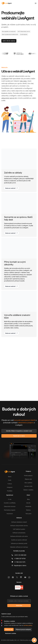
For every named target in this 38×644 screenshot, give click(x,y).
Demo (10, 477)
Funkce (10, 484)
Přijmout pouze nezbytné (23, 629)
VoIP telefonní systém (19, 529)
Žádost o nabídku (28, 490)
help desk (23, 81)
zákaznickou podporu (26, 423)
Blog (28, 499)
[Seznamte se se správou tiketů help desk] (19, 215)
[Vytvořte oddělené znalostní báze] (19, 314)
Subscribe (19, 605)
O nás (10, 499)
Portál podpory (28, 476)
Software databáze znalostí (19, 522)
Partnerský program (10, 510)
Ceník (10, 480)
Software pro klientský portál (19, 543)
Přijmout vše (9, 629)
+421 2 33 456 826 (20, 555)
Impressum (10, 514)
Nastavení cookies (11, 633)
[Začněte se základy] (19, 170)
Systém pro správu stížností (19, 540)
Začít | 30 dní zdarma (9, 41)
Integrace (10, 487)
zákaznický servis (8, 98)
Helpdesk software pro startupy (19, 547)
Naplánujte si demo (19, 436)
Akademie (28, 506)
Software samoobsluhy (19, 533)
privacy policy (28, 625)
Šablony (28, 510)
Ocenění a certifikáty (10, 503)
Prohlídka (10, 491)
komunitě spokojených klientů (25, 420)
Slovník (28, 503)
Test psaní (28, 514)
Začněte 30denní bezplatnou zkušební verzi (19, 431)
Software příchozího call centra (19, 536)
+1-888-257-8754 (20, 559)
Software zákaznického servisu (19, 526)
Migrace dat (28, 479)
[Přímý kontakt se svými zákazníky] (19, 264)
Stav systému (28, 483)
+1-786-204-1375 (20, 562)
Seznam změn (28, 486)
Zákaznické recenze (10, 506)
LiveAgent (5, 79)
